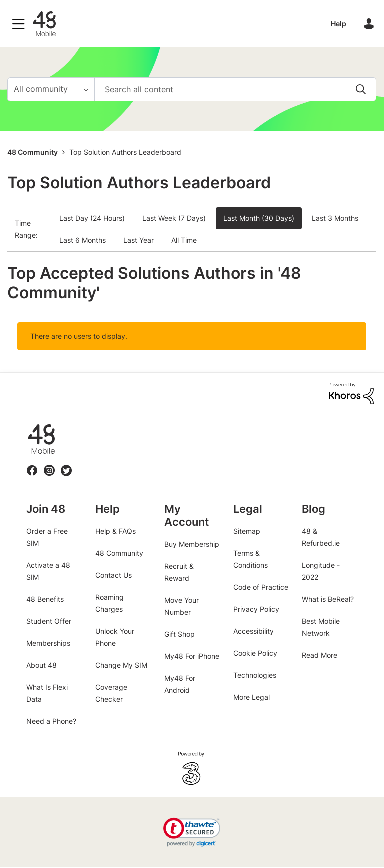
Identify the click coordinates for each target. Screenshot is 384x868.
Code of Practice (261, 587)
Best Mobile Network (321, 627)
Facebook (32, 465)
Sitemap (247, 531)
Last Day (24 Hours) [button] (92, 218)
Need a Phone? (51, 721)
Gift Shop (180, 634)
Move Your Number (182, 606)
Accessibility (254, 631)
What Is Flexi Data (47, 693)
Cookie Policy (255, 653)
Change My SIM (121, 665)
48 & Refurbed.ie (321, 537)
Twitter (67, 465)
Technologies (255, 675)
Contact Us (114, 575)
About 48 (42, 665)
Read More (320, 655)
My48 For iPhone (192, 656)
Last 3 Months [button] (335, 218)
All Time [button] (184, 240)
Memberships (48, 643)
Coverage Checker (111, 693)
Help (339, 23)
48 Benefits (45, 599)
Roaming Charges (110, 603)
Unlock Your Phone (115, 637)
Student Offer (49, 621)
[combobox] (235, 89)
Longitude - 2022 (321, 571)
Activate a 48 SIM (48, 571)
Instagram (49, 465)
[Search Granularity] (51, 89)
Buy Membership (192, 544)
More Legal (252, 697)
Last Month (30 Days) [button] (259, 218)
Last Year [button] (139, 240)
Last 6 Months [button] (83, 240)
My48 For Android (180, 684)
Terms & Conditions (251, 559)
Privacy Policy (256, 609)
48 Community (44, 24)
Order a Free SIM (47, 537)
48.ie (27, 424)
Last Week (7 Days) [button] (174, 218)
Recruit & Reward (179, 572)
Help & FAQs (116, 531)
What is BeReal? (328, 599)
